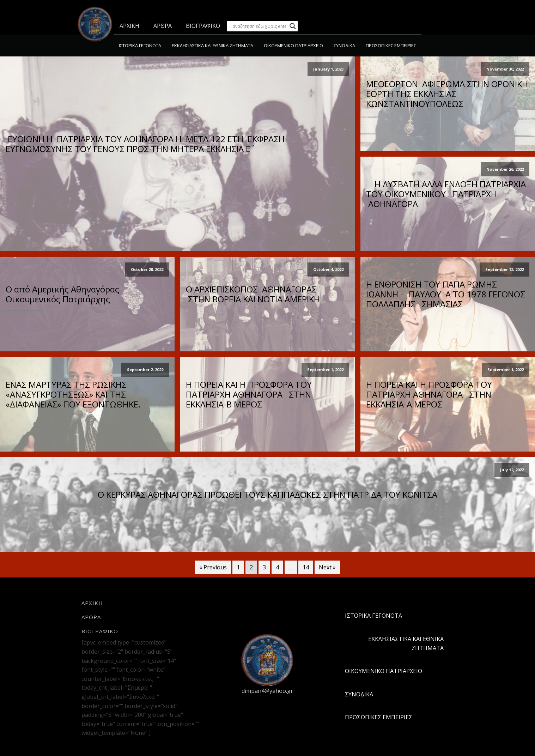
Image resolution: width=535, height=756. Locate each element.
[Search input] (259, 26)
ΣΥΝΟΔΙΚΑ (344, 46)
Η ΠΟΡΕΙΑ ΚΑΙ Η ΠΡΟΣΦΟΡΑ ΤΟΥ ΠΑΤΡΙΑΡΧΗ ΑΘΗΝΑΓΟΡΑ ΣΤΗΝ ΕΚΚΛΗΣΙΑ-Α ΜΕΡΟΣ (429, 394)
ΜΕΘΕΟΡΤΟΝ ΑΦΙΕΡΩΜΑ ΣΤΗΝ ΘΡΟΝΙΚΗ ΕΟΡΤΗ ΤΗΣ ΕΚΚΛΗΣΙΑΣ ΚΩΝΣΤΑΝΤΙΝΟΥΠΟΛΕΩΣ (447, 94)
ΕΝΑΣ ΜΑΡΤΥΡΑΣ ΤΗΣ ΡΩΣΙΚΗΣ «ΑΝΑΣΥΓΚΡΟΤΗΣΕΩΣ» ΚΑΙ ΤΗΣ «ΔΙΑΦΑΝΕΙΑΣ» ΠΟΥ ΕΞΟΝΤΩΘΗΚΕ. (73, 394)
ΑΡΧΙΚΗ (129, 26)
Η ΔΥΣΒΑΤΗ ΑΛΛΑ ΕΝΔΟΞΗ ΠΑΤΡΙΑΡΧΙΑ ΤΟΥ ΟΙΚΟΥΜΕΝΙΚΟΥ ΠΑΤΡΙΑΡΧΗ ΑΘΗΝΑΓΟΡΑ (447, 194)
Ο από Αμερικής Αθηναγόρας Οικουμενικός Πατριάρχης (62, 294)
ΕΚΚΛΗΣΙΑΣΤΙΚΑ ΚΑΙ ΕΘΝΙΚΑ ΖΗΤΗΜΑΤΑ (212, 46)
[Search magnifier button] (293, 26)
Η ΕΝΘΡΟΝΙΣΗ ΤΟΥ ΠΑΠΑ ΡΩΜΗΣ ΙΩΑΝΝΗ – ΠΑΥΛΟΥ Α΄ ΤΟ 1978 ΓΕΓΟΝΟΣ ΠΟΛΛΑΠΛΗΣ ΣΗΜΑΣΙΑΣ (446, 294)
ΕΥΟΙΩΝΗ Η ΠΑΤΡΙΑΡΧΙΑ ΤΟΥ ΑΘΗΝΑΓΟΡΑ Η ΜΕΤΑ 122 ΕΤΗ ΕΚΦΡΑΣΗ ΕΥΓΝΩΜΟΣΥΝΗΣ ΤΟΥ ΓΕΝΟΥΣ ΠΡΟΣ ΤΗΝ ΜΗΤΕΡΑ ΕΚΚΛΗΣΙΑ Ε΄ (145, 144)
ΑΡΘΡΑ (163, 26)
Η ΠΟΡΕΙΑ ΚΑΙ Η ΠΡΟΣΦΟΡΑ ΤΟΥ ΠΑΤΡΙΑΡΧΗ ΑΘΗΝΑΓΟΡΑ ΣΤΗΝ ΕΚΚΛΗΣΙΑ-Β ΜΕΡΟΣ (249, 394)
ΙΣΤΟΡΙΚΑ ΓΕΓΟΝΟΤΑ (140, 46)
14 (306, 567)
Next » (327, 567)
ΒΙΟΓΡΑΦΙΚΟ (203, 26)
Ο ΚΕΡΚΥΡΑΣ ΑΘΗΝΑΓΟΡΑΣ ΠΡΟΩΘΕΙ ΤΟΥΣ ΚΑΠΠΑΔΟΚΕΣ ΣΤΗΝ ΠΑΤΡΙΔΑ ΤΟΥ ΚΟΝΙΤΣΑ (267, 495)
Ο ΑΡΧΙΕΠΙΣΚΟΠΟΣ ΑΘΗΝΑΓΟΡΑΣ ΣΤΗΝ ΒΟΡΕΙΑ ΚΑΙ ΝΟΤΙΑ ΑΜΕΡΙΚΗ (253, 294)
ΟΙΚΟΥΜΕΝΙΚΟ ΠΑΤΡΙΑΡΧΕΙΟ (293, 46)
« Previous (213, 567)
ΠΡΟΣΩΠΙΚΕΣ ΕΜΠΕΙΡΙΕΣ (391, 46)
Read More (177, 167)
